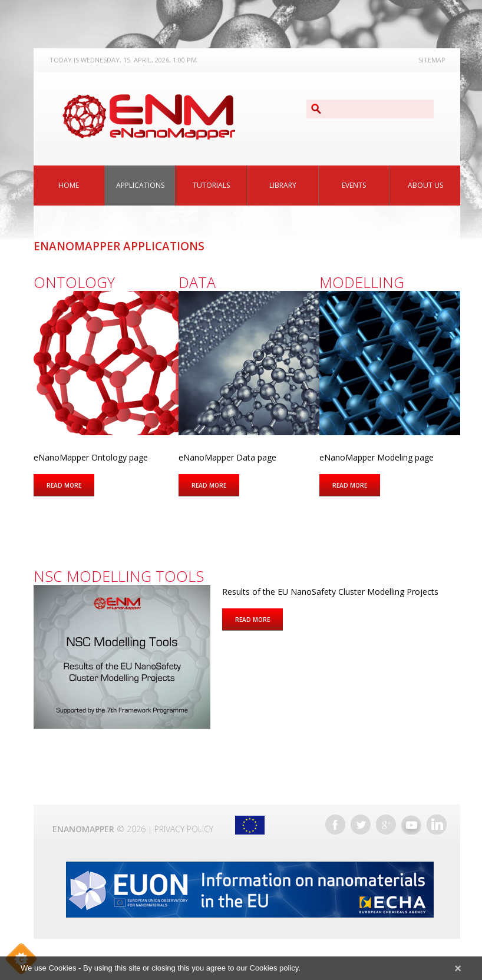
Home (69, 185)
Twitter (361, 825)
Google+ (386, 825)
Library (283, 185)
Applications (140, 185)
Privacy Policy (184, 829)
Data (197, 282)
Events (354, 185)
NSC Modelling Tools (119, 576)
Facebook (335, 825)
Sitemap (432, 60)
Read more (70, 485)
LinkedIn (437, 825)
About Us (425, 185)
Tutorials (211, 185)
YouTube (411, 825)
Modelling (362, 282)
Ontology (74, 282)
